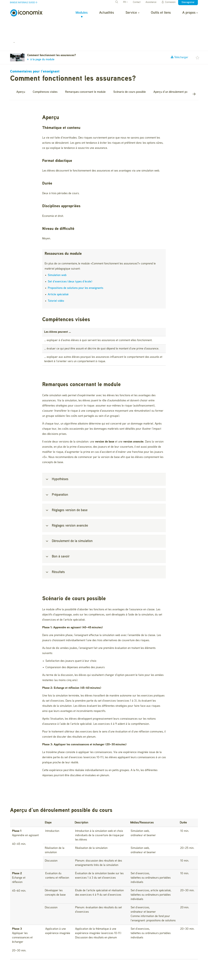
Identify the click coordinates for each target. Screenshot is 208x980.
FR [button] (125, 2)
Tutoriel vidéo (56, 284)
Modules (82, 13)
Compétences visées (45, 75)
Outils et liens (161, 13)
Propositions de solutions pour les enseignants (76, 271)
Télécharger (180, 40)
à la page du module (41, 42)
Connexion (169, 2)
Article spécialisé (58, 277)
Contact (137, 2)
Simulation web (57, 258)
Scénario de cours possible (130, 75)
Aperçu (21, 75)
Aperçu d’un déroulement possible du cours (179, 75)
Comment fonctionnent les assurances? (56, 25)
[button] (197, 41)
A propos (190, 13)
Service (132, 13)
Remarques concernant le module (85, 75)
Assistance (151, 2)
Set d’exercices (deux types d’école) (70, 265)
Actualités (107, 13)
